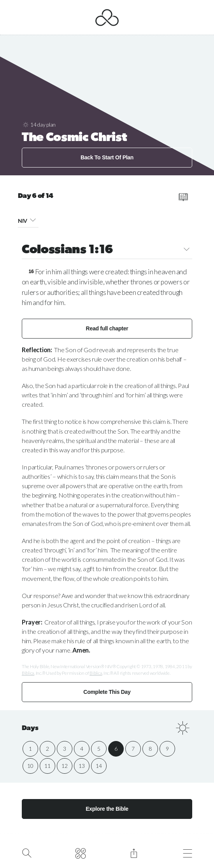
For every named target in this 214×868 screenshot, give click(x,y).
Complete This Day (107, 692)
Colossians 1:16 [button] (107, 250)
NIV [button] (28, 220)
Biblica (28, 673)
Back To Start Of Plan (107, 157)
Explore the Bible (107, 809)
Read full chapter (107, 328)
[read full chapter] (183, 197)
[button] (33, 220)
